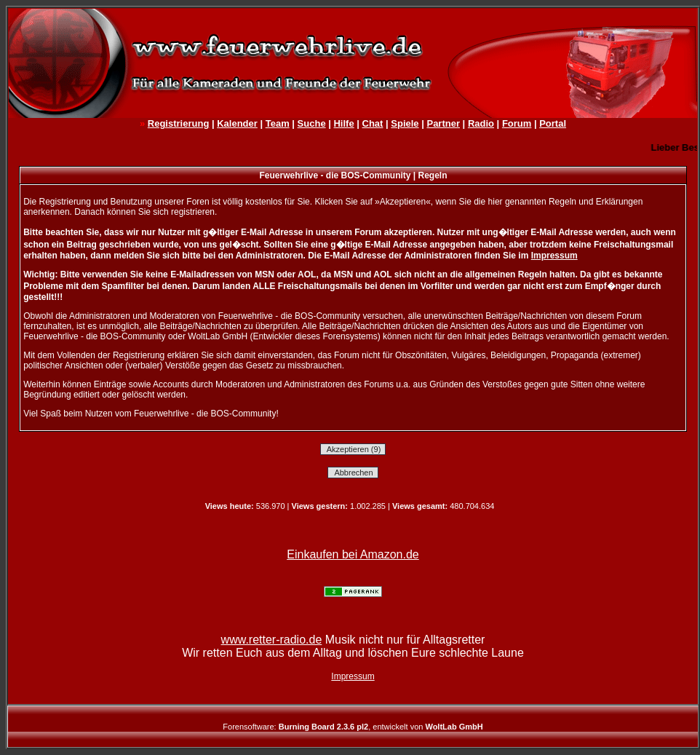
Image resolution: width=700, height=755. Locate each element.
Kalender (237, 123)
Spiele (405, 123)
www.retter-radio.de (272, 640)
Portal (553, 123)
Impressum (554, 256)
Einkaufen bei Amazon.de (353, 554)
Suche (312, 123)
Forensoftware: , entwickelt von (353, 727)
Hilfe (343, 123)
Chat (373, 123)
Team (278, 123)
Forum (517, 123)
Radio (481, 123)
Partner (443, 123)
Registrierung (179, 123)
